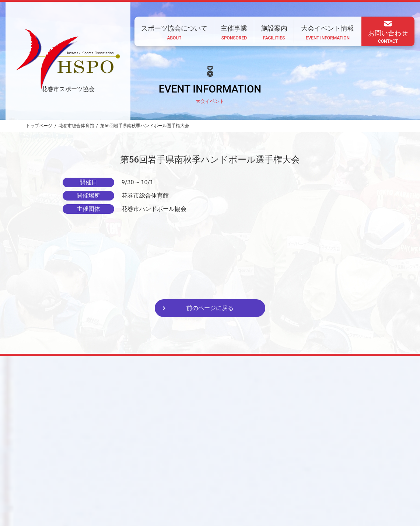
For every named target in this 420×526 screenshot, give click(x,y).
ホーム (123, 477)
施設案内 (245, 477)
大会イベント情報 (286, 477)
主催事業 (212, 477)
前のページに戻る (210, 308)
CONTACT (110, 497)
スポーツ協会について (167, 477)
